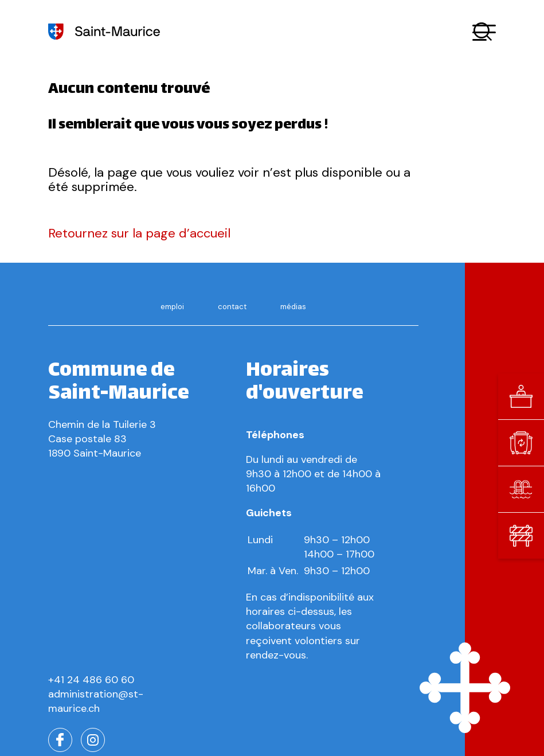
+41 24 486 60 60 (91, 680)
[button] (484, 32)
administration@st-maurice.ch (96, 701)
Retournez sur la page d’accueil (139, 233)
